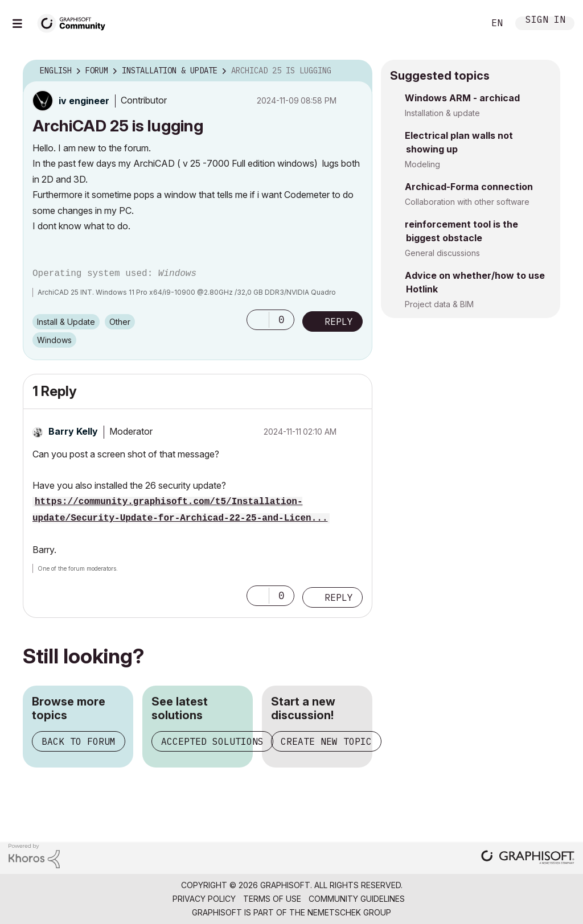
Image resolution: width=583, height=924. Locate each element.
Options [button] (356, 71)
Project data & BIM (439, 304)
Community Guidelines (357, 899)
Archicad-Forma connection (469, 187)
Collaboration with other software (467, 202)
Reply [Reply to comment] (339, 597)
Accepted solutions (212, 741)
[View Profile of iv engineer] (84, 101)
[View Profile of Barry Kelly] (73, 431)
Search (463, 23)
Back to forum (79, 741)
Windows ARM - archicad (462, 98)
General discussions (442, 253)
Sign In (545, 21)
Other (120, 322)
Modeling (422, 164)
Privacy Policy (204, 899)
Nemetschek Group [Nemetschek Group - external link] (349, 912)
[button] (258, 320)
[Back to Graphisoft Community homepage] (75, 22)
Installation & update (442, 113)
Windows (54, 340)
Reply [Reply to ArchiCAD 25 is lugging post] (339, 321)
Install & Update (66, 322)
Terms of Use (272, 899)
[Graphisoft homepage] (528, 858)
